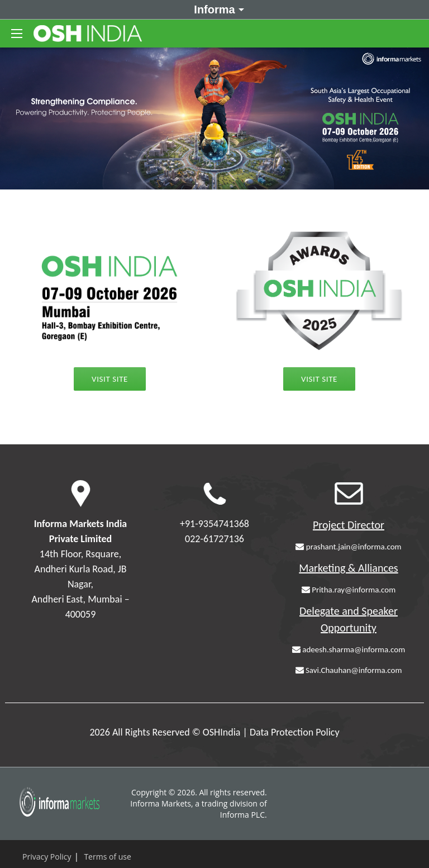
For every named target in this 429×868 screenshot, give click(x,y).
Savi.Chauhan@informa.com (349, 670)
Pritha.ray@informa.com (349, 590)
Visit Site (319, 379)
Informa (217, 9)
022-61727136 (214, 539)
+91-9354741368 (214, 524)
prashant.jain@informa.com (348, 547)
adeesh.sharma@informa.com (349, 649)
